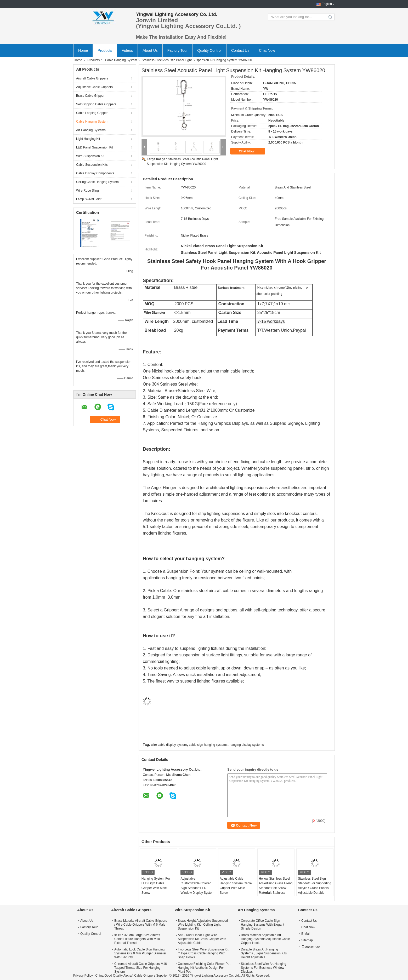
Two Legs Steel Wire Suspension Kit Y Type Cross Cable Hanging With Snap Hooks (203, 953)
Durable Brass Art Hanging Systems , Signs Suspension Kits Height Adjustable (264, 953)
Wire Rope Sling (87, 191)
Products (105, 50)
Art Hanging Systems (91, 130)
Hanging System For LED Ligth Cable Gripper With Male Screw (156, 886)
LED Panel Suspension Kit (95, 147)
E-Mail (306, 934)
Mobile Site (311, 947)
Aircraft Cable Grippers (92, 78)
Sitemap (307, 940)
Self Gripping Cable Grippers (96, 104)
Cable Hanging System (121, 60)
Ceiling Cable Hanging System (97, 182)
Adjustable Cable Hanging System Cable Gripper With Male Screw (236, 886)
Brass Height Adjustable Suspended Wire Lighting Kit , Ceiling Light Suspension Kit (203, 925)
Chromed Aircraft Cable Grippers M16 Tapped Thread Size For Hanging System (141, 968)
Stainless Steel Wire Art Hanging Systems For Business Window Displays (263, 968)
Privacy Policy (83, 976)
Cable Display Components (95, 173)
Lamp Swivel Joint (89, 199)
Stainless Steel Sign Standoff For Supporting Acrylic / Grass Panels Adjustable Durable (314, 886)
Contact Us (240, 50)
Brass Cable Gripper (90, 96)
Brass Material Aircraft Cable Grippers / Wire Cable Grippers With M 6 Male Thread (141, 925)
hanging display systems (247, 745)
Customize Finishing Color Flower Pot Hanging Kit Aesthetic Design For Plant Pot (204, 968)
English (327, 4)
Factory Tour (178, 50)
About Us (150, 50)
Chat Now (267, 50)
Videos (127, 50)
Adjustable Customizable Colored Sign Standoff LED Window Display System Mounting (197, 888)
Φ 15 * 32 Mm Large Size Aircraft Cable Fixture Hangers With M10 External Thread (137, 939)
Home (83, 50)
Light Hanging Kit (88, 139)
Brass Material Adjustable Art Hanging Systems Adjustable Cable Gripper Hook (265, 939)
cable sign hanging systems (208, 745)
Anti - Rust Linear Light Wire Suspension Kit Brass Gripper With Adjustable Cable (202, 939)
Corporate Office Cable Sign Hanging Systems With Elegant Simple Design (262, 925)
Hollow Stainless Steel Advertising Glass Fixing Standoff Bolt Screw (276, 883)
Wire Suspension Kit (90, 156)
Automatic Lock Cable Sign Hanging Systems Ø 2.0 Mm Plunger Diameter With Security (140, 953)
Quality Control (209, 50)
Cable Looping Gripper (92, 113)
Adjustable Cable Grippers (94, 87)
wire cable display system (169, 745)
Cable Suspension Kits (92, 165)
